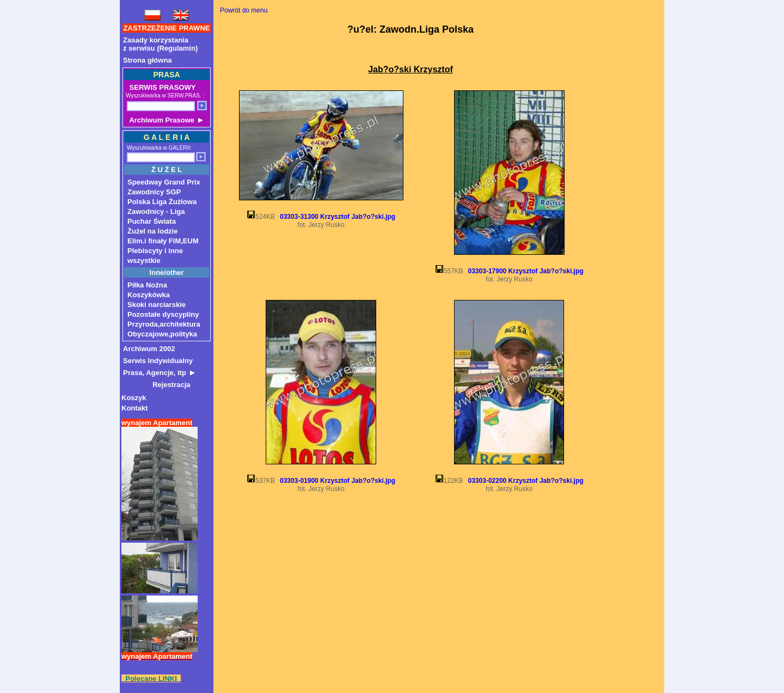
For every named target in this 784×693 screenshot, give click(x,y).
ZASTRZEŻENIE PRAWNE (167, 28)
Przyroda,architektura (164, 324)
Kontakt (134, 408)
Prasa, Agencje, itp (159, 373)
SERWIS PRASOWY (161, 87)
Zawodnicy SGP (154, 192)
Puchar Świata (152, 221)
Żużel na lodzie (152, 231)
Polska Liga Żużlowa (162, 202)
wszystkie (144, 260)
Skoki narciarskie (157, 305)
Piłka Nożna (147, 285)
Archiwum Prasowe (165, 120)
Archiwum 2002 (149, 349)
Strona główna (148, 60)
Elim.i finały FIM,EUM (163, 241)
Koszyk (134, 398)
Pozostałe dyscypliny (163, 314)
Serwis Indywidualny (158, 361)
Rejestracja (157, 385)
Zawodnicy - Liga (156, 211)
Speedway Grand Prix (164, 182)
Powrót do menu (244, 10)
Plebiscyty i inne (155, 251)
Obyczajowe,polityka (162, 334)
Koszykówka (149, 295)
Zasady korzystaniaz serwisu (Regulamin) (160, 44)
